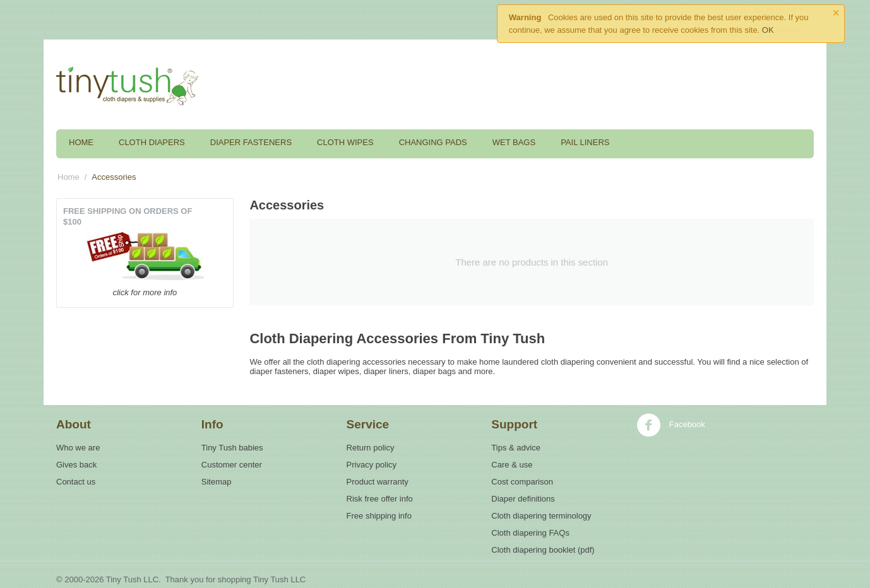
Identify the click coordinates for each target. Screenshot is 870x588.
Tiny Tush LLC (279, 579)
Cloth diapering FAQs (530, 533)
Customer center (232, 465)
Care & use (512, 465)
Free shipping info (379, 516)
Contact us (76, 482)
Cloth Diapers (152, 142)
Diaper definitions (523, 499)
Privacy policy (372, 465)
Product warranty (378, 482)
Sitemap (217, 482)
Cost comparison (522, 482)
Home (81, 142)
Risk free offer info (380, 499)
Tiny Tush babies (232, 448)
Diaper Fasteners (251, 142)
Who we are (78, 448)
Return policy (371, 448)
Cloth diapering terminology (541, 516)
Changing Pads (433, 142)
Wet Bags (514, 142)
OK (768, 30)
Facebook (671, 425)
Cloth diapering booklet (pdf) (543, 550)
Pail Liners (585, 142)
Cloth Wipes (345, 142)
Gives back (76, 465)
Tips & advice (516, 448)
